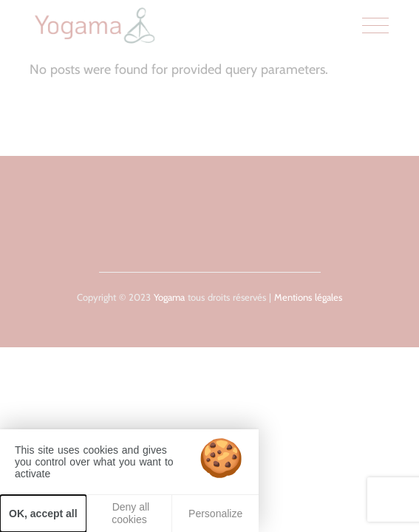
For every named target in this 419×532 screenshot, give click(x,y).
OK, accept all (43, 514)
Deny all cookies (129, 513)
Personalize (215, 514)
